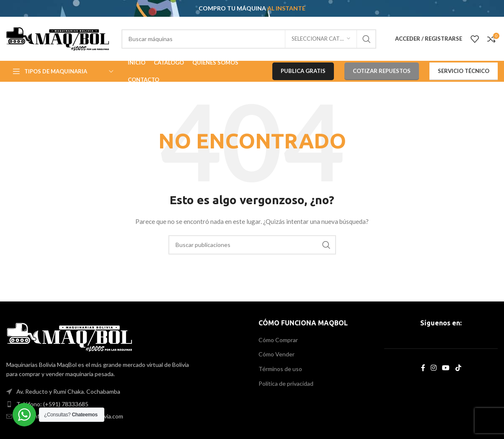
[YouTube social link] (446, 368)
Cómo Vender (277, 354)
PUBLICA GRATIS (303, 71)
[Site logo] (58, 38)
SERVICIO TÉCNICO (464, 71)
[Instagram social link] (433, 368)
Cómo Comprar (278, 340)
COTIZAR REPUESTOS (382, 71)
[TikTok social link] (458, 368)
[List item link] (126, 404)
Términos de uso (280, 369)
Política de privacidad (286, 383)
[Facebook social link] (423, 368)
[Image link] (69, 336)
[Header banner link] (252, 8)
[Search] (249, 39)
